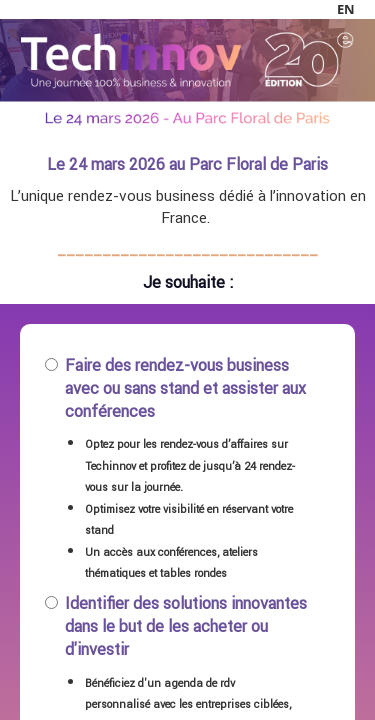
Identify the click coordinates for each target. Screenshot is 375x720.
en (346, 9)
